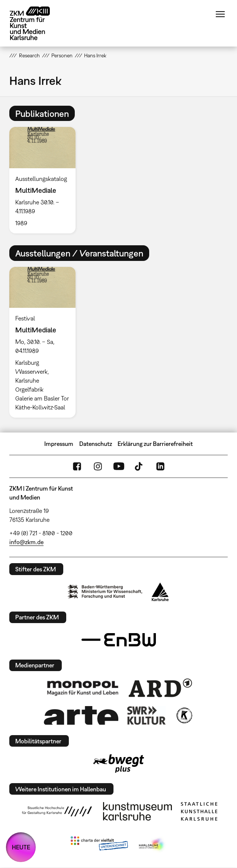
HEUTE (21, 847)
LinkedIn (160, 466)
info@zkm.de (26, 542)
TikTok (140, 466)
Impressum (59, 444)
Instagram (98, 466)
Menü (220, 14)
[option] (45, 180)
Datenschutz (96, 444)
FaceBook (77, 466)
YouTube (119, 466)
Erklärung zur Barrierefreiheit (155, 444)
